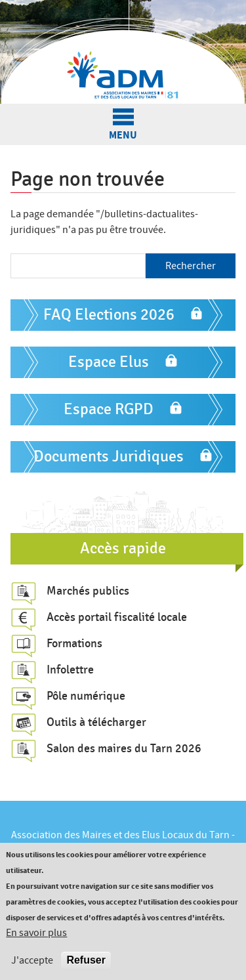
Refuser (86, 960)
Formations (74, 643)
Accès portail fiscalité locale (117, 617)
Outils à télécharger (96, 722)
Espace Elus (109, 362)
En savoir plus (36, 933)
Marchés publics (88, 591)
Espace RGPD (109, 409)
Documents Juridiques (109, 457)
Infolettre (70, 670)
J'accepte (32, 960)
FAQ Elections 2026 (109, 315)
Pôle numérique (86, 696)
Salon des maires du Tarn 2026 (124, 748)
